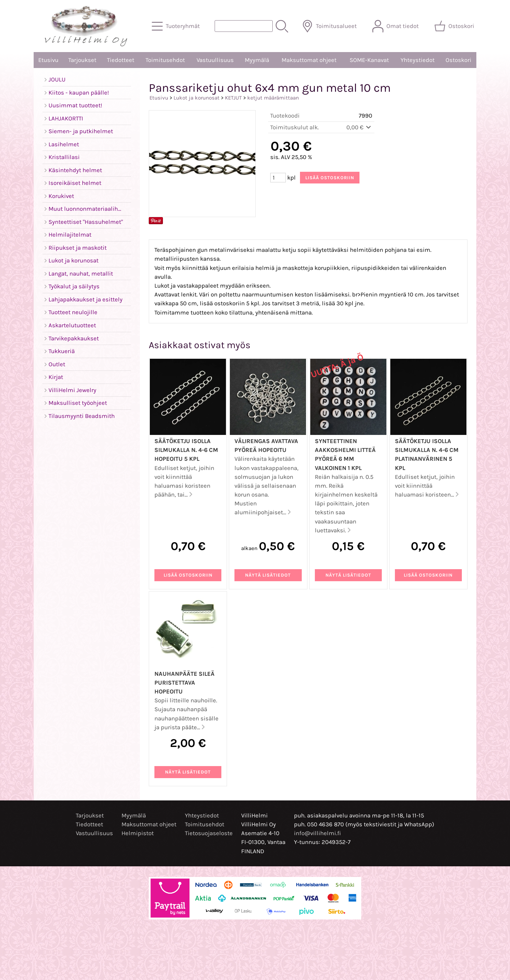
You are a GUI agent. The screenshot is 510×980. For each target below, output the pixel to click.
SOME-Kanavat (369, 60)
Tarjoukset (82, 60)
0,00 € (359, 127)
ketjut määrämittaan (273, 98)
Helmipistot (138, 833)
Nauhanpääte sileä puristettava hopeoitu (185, 683)
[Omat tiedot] (396, 26)
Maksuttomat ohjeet (309, 60)
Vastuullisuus (215, 60)
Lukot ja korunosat (197, 98)
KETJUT (233, 98)
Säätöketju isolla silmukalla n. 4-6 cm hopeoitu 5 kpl (186, 450)
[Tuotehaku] (244, 26)
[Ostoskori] (455, 26)
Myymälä (257, 60)
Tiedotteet (121, 60)
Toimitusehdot (165, 60)
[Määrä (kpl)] (278, 178)
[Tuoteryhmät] (176, 26)
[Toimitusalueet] (330, 26)
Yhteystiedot (418, 60)
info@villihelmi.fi (318, 833)
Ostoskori (458, 60)
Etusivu (48, 60)
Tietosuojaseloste (209, 833)
